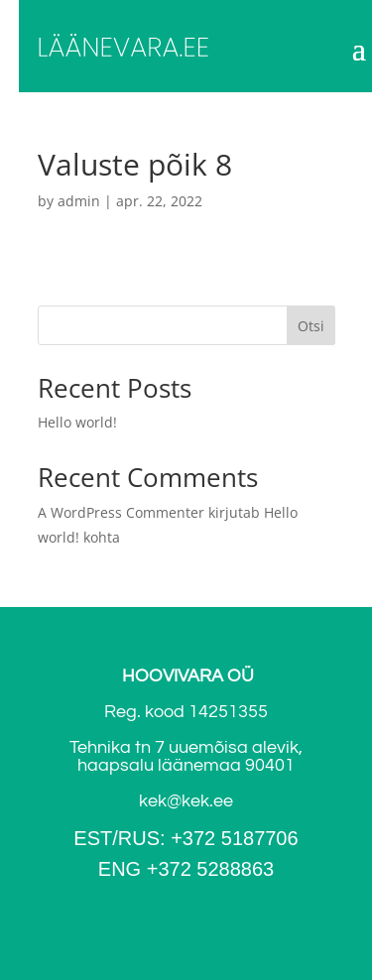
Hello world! (77, 422)
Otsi (311, 326)
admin (79, 201)
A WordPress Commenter (121, 512)
